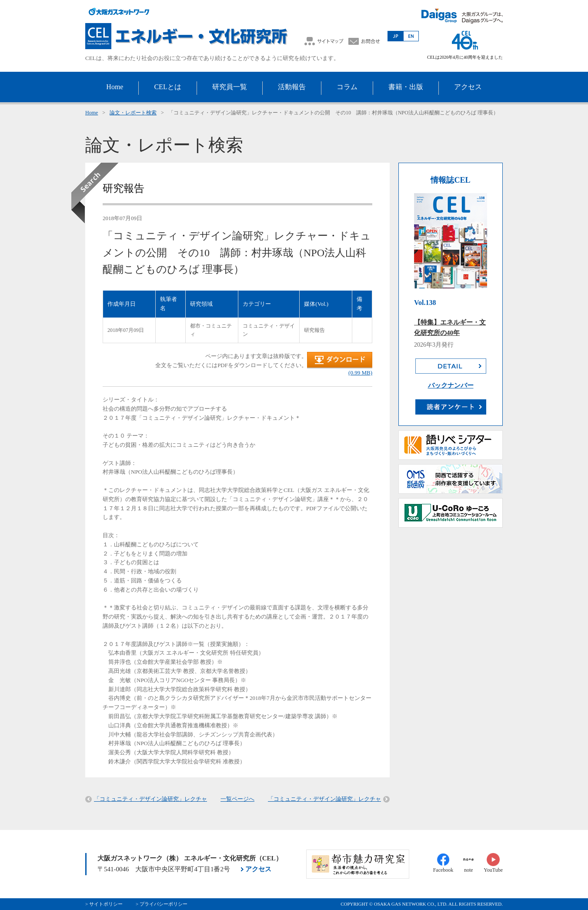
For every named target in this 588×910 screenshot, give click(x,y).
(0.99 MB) (360, 373)
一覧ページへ (237, 799)
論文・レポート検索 (133, 113)
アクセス (258, 869)
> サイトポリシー (104, 904)
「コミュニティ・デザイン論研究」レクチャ (150, 799)
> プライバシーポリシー (162, 904)
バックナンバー (451, 385)
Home (92, 113)
